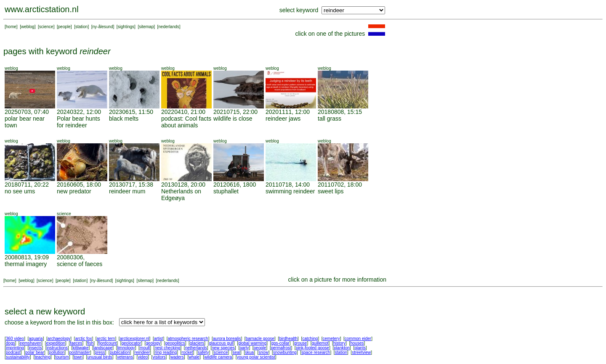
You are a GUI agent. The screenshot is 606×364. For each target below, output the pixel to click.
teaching (43, 357)
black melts (124, 119)
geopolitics (175, 343)
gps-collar (280, 343)
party (244, 348)
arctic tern (106, 339)
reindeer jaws (283, 119)
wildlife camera (218, 357)
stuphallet (226, 191)
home (11, 27)
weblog (28, 27)
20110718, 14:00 (288, 185)
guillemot (320, 343)
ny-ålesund (103, 27)
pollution (57, 352)
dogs (11, 343)
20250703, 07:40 (27, 112)
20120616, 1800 (235, 185)
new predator (74, 191)
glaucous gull (221, 343)
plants (360, 348)
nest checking (167, 348)
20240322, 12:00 (79, 112)
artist (159, 339)
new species (223, 348)
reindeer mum (127, 191)
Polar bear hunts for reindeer (78, 122)
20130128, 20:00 (183, 185)
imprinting (15, 348)
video (143, 357)
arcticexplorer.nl (135, 339)
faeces (76, 343)
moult (145, 348)
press (100, 352)
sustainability (18, 357)
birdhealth (288, 339)
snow (263, 352)
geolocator (131, 343)
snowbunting (285, 352)
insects (35, 348)
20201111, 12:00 (288, 112)
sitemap (146, 27)
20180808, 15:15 (340, 112)
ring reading (166, 352)
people (64, 27)
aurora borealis (227, 339)
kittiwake (80, 348)
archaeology (59, 339)
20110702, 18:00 (340, 185)
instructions (57, 348)
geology (153, 343)
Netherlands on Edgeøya (181, 195)
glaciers (197, 343)
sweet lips (331, 191)
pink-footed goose (313, 348)
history (339, 343)
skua (249, 352)
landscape (103, 348)
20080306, (71, 257)
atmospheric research (188, 339)
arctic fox (83, 339)
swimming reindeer (290, 191)
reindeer (142, 352)
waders (177, 357)
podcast (13, 352)
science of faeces (80, 264)
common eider (358, 339)
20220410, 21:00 (183, 112)
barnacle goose (260, 339)
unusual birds (100, 357)
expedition (56, 343)
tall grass (330, 119)
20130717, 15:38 (131, 185)
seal (237, 352)
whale (194, 357)
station (81, 27)
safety (203, 352)
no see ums (20, 191)
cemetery (331, 339)
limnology (126, 348)
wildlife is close (233, 119)
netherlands (196, 348)
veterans (125, 357)
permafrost (281, 348)
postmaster (79, 352)
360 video (15, 339)
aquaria (36, 339)
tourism (62, 357)
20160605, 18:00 (79, 185)
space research (316, 352)
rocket (187, 352)
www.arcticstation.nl (42, 9)
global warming (252, 343)
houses (357, 343)
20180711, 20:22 (27, 185)
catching (310, 339)
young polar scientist (256, 357)
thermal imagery (26, 264)
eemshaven (31, 343)
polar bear (35, 352)
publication (120, 352)
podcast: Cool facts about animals (186, 122)
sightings (126, 27)
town (78, 357)
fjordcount (107, 343)
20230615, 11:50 (131, 112)
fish (90, 343)
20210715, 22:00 (235, 112)
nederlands (169, 27)
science (46, 27)
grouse (301, 343)
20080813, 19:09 (27, 257)
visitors (159, 357)
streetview (361, 352)
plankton (342, 348)
